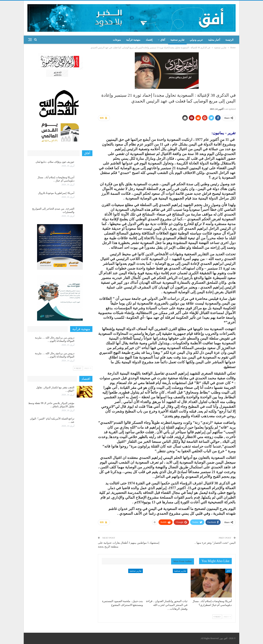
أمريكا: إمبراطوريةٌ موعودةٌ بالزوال (56, 193)
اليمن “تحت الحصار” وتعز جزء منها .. (215, 543)
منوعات (117, 40)
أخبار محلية (214, 40)
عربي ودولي (196, 40)
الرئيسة (229, 40)
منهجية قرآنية (133, 40)
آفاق (163, 40)
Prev (227, 617)
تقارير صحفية (178, 40)
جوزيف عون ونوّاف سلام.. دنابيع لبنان (55, 162)
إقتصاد (149, 40)
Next (217, 617)
